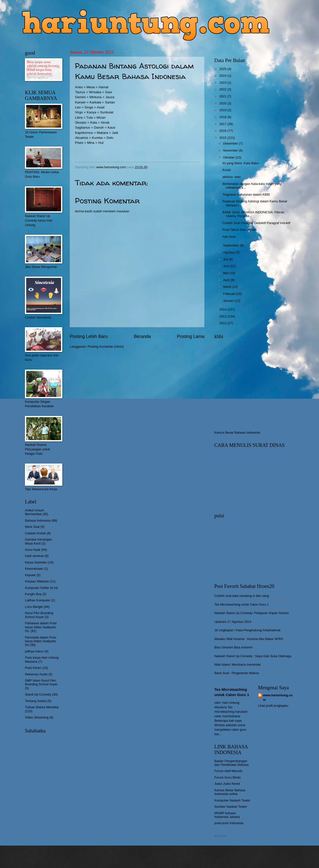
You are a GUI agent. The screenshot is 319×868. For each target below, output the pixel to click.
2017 (223, 124)
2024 (223, 76)
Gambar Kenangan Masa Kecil (39, 541)
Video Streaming (37, 717)
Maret (228, 287)
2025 (223, 69)
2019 (223, 110)
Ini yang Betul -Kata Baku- (241, 163)
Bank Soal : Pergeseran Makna (237, 673)
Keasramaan (34, 569)
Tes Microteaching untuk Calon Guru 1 (242, 604)
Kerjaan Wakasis (37, 581)
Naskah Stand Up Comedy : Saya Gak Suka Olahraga (253, 656)
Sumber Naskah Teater (231, 807)
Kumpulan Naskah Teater (232, 800)
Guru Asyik (33, 550)
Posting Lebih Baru (89, 336)
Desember (231, 143)
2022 (223, 89)
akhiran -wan (232, 177)
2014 (223, 309)
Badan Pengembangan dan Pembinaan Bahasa (231, 763)
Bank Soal (32, 527)
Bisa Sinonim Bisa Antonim (234, 647)
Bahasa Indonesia (38, 520)
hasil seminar (34, 556)
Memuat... (221, 836)
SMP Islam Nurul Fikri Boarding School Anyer (41, 682)
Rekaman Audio (36, 674)
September (231, 245)
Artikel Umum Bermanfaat (35, 512)
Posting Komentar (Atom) (106, 347)
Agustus (229, 252)
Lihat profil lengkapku (273, 706)
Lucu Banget (34, 607)
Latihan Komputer (38, 600)
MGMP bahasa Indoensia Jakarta (227, 815)
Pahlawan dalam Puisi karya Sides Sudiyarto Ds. (41, 627)
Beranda (142, 336)
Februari (230, 294)
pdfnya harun (34, 651)
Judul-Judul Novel (227, 784)
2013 (223, 316)
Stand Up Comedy (38, 694)
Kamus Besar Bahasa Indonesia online (230, 792)
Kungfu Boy (33, 594)
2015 (223, 138)
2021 (223, 96)
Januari (229, 301)
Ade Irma (229, 237)
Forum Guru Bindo (228, 777)
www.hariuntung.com (278, 697)
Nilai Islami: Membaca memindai (237, 665)
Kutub (227, 170)
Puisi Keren (33, 668)
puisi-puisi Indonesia (229, 823)
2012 (223, 323)
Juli (226, 259)
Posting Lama (191, 336)
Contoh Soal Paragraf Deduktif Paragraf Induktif (256, 223)
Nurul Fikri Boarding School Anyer (39, 615)
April (227, 280)
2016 (223, 131)
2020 (223, 103)
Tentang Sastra (36, 701)
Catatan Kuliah (35, 533)
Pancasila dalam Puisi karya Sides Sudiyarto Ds (41, 641)
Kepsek (30, 575)
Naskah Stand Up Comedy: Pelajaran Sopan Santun (252, 613)
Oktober (229, 157)
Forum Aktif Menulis (228, 771)
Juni (226, 266)
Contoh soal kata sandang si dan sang (242, 596)
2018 (223, 117)
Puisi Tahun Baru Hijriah (239, 230)
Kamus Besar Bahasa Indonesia (237, 433)
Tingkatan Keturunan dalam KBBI (246, 195)
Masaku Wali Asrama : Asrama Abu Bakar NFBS (249, 639)
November (231, 150)
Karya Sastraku (36, 562)
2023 (223, 83)
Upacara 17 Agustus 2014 (233, 622)
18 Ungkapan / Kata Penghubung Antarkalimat (247, 630)
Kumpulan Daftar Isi (39, 588)
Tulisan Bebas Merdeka (42, 707)
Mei (226, 273)
